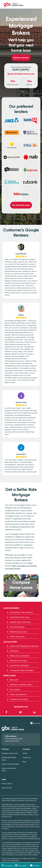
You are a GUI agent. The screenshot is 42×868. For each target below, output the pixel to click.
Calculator (22, 866)
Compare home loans (18, 699)
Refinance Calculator (17, 661)
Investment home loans (18, 617)
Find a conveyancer (17, 694)
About (25, 753)
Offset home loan (16, 637)
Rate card (13, 680)
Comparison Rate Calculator (21, 670)
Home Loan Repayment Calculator (23, 646)
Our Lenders (14, 689)
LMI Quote (13, 651)
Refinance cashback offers (20, 685)
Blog (24, 762)
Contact (36, 866)
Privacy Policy (7, 783)
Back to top (37, 723)
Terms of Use (6, 788)
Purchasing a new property (20, 612)
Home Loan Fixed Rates (10, 764)
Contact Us (27, 757)
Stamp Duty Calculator (18, 656)
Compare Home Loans (10, 753)
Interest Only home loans (19, 622)
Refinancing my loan (17, 632)
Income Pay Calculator (18, 665)
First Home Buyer (16, 627)
